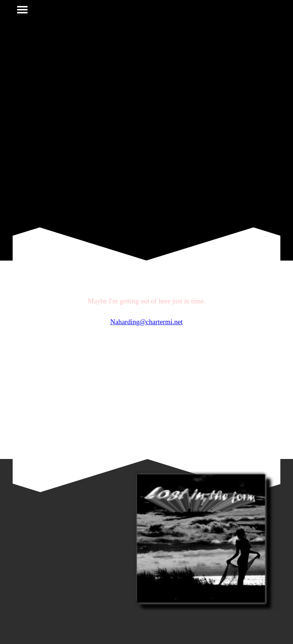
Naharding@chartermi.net (147, 322)
